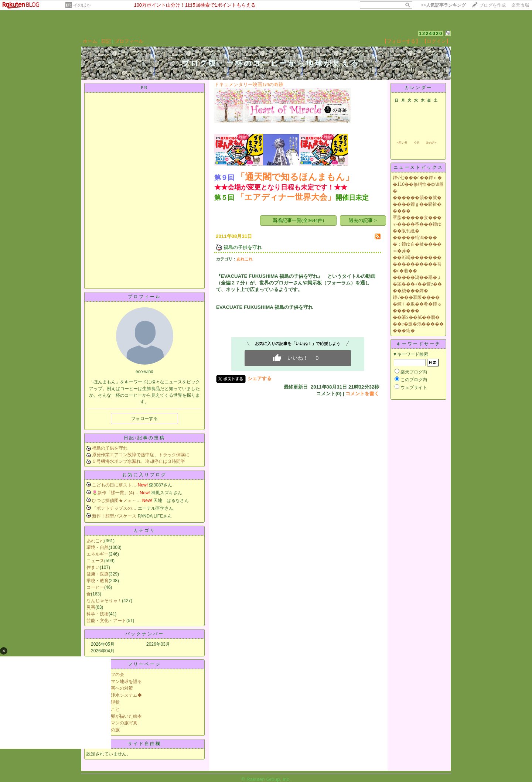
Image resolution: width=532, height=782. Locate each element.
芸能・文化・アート (106, 621)
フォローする (144, 419)
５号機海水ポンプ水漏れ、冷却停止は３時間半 (139, 461)
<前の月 (402, 143)
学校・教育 (98, 581)
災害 (91, 607)
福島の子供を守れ (110, 448)
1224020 (431, 33)
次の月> (431, 143)
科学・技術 (98, 614)
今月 (417, 143)
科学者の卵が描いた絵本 (117, 716)
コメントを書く (362, 394)
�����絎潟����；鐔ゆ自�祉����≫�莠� (417, 244)
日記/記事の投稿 (144, 438)
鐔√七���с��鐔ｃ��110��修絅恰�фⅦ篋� (418, 184)
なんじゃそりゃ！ (104, 601)
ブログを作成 (492, 5)
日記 (106, 41)
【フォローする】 (401, 41)
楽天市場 (520, 5)
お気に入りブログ (144, 475)
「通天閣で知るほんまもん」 (295, 177)
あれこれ (95, 541)
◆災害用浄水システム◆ (117, 695)
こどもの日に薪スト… (114, 485)
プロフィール (129, 41)
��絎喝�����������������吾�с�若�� (417, 264)
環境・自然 (98, 547)
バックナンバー (145, 634)
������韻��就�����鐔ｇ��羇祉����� (417, 204)
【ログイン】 (436, 41)
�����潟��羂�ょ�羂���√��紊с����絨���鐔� (417, 284)
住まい (93, 567)
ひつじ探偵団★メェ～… (116, 501)
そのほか (82, 5)
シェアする (260, 378)
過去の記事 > (363, 220)
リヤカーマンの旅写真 (115, 723)
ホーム (90, 41)
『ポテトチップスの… (114, 508)
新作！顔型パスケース (114, 516)
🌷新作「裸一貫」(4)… (115, 493)
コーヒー (95, 587)
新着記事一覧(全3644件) (299, 220)
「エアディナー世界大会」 (286, 197)
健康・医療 (98, 574)
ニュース (95, 561)
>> (443, 5)
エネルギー (98, 554)
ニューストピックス (418, 167)
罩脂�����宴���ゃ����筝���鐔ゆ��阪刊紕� (417, 224)
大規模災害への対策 (113, 688)
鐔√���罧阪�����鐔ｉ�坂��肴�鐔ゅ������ (417, 304)
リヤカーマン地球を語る (117, 682)
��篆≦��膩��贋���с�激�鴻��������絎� (418, 324)
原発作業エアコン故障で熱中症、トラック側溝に (141, 455)
